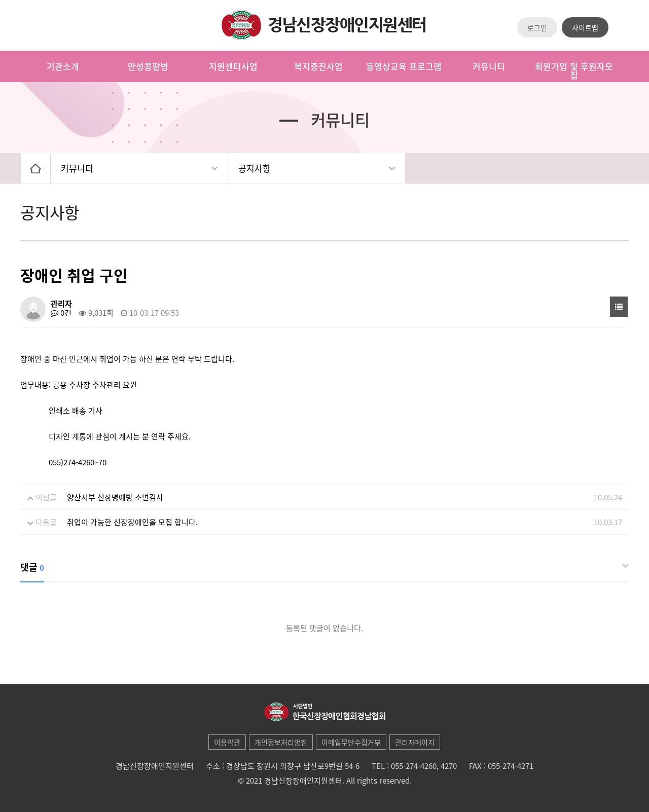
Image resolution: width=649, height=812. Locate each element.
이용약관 (227, 742)
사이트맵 (585, 27)
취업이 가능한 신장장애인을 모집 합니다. (132, 522)
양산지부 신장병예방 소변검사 (115, 497)
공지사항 (255, 168)
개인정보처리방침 (281, 742)
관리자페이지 (415, 742)
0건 (61, 313)
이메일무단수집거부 (351, 742)
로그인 (537, 27)
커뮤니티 (77, 168)
